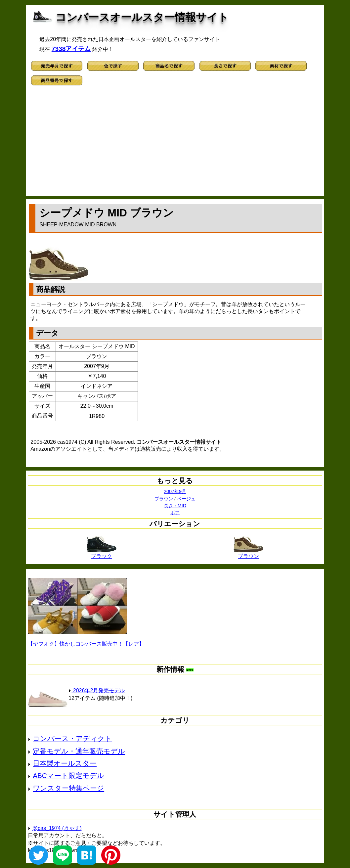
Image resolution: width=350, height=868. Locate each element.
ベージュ (186, 499)
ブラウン (164, 499)
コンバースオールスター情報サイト (142, 17)
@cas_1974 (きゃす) (57, 828)
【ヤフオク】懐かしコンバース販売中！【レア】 (86, 644)
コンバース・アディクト (72, 738)
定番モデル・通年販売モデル (79, 751)
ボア (175, 513)
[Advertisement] (175, 143)
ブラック (102, 554)
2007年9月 (175, 491)
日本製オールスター (65, 763)
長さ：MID (175, 506)
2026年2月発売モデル (97, 690)
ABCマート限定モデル (68, 776)
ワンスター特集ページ (68, 788)
